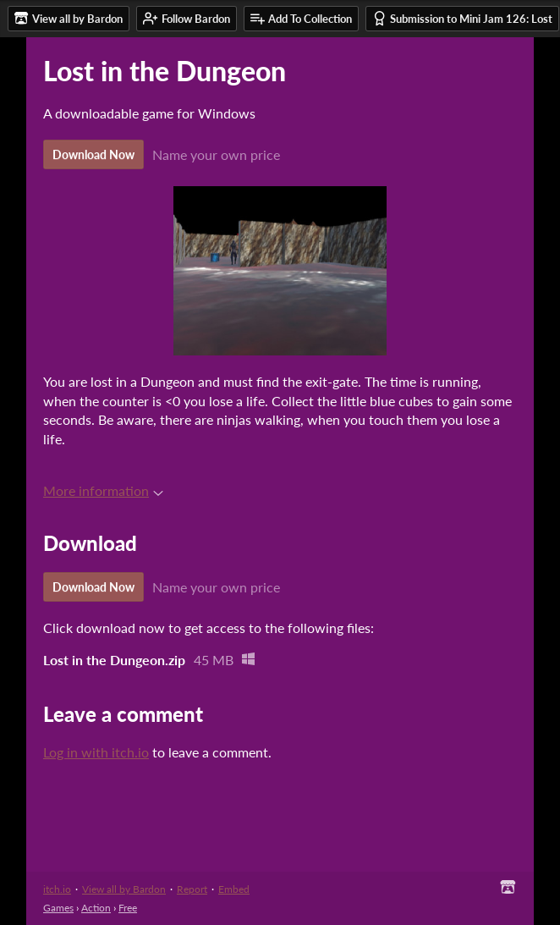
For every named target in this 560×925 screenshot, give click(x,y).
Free (128, 908)
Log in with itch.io (96, 752)
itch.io (57, 889)
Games (58, 908)
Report (192, 889)
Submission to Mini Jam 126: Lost (462, 18)
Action (96, 908)
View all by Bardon (124, 889)
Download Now (93, 154)
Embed (234, 889)
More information (103, 490)
